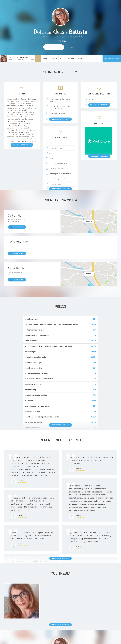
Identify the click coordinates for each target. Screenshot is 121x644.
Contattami (71, 47)
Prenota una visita (112, 59)
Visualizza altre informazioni (22, 145)
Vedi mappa (89, 221)
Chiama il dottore (17, 227)
